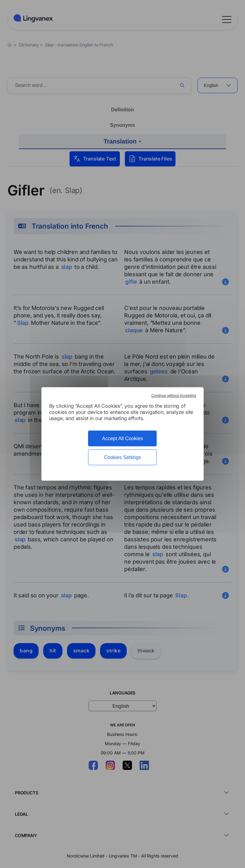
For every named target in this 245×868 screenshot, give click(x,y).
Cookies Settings (122, 457)
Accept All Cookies (122, 438)
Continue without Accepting (174, 396)
